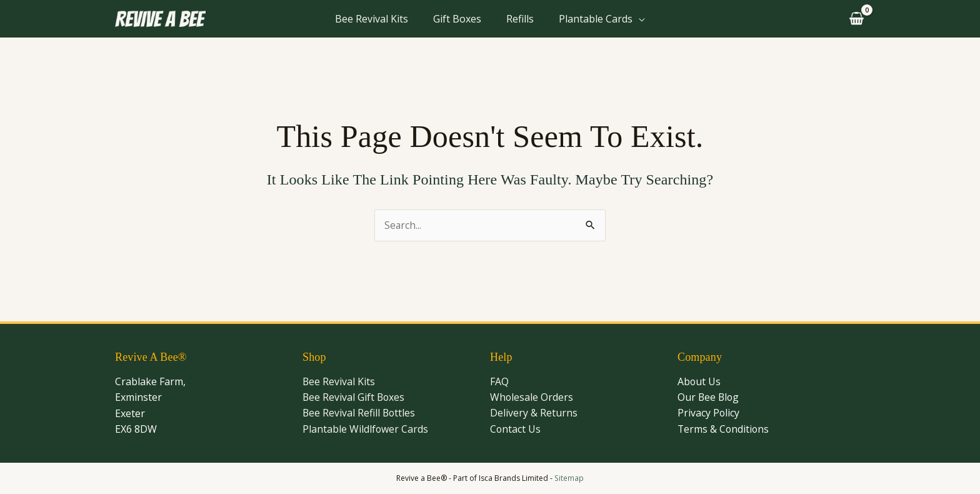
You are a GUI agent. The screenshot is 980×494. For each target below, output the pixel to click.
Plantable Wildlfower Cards (366, 430)
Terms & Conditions (724, 430)
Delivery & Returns (534, 413)
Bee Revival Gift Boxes (354, 398)
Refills (520, 19)
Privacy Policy (709, 413)
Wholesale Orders (532, 398)
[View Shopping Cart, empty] (855, 19)
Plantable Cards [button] (596, 19)
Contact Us (516, 430)
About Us (699, 381)
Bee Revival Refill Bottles (360, 413)
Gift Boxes (457, 19)
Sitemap (569, 478)
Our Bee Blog (709, 398)
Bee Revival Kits (372, 19)
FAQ (499, 381)
